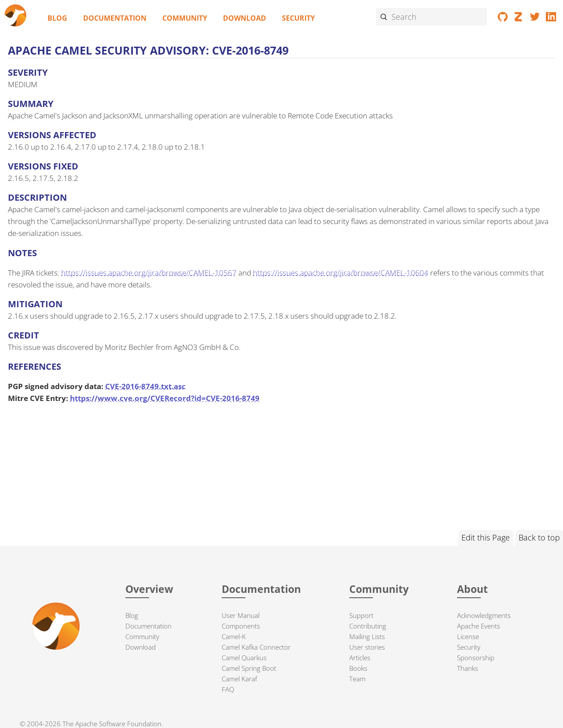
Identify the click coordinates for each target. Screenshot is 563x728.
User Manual (241, 615)
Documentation (115, 18)
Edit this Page (486, 537)
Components (241, 626)
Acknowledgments (484, 615)
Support (361, 615)
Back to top (539, 537)
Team (357, 679)
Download (245, 18)
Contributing (368, 626)
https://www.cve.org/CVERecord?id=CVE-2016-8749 (165, 398)
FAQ (228, 689)
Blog (57, 18)
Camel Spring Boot (249, 668)
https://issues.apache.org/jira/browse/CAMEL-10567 (149, 273)
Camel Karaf (239, 679)
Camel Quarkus (244, 658)
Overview (149, 589)
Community (185, 18)
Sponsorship (476, 658)
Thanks (468, 668)
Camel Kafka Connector (256, 647)
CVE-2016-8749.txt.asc (145, 386)
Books (358, 668)
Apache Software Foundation (118, 724)
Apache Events (479, 626)
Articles (360, 658)
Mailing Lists (367, 636)
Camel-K (234, 636)
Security (298, 18)
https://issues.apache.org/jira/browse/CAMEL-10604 (341, 273)
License (468, 636)
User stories (367, 647)
